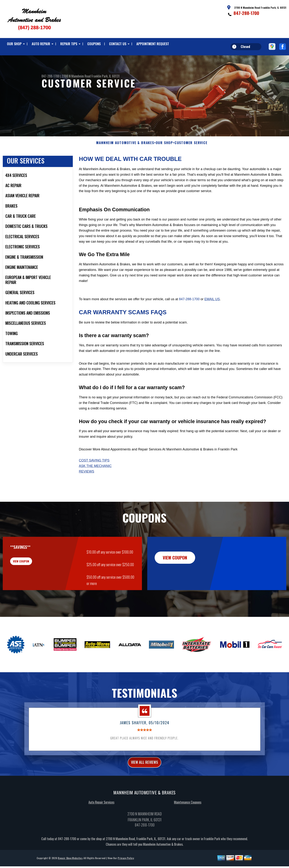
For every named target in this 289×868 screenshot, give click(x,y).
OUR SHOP (14, 44)
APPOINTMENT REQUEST (153, 44)
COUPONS (94, 44)
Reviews (87, 477)
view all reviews (145, 769)
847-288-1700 (246, 13)
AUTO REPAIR (41, 44)
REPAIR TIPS (69, 44)
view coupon (30, 569)
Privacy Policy (126, 865)
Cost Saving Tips (94, 466)
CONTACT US (118, 44)
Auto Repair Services (101, 809)
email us (212, 304)
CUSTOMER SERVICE (191, 148)
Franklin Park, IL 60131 (106, 76)
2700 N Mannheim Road (76, 76)
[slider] (144, 735)
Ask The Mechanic (95, 471)
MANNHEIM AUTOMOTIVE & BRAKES (125, 148)
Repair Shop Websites (70, 865)
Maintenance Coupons (188, 809)
